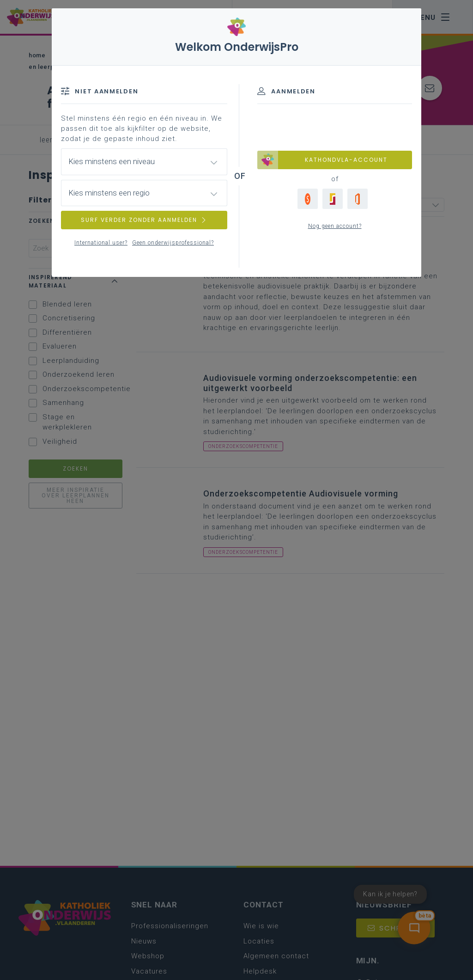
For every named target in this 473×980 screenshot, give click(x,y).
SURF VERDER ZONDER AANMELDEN (144, 220)
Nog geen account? (335, 226)
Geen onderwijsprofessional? (173, 243)
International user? (101, 243)
